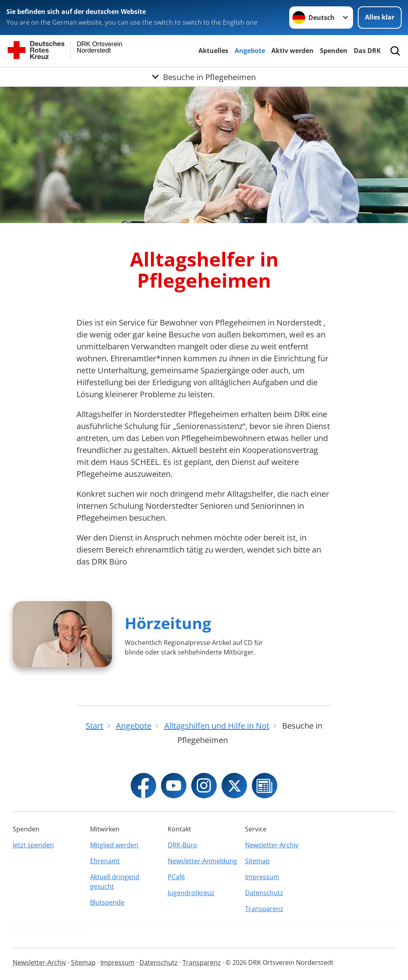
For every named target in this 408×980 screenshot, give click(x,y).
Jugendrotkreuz (191, 893)
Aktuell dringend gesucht (115, 882)
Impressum (262, 877)
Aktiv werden (292, 51)
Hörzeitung (168, 623)
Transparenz (264, 909)
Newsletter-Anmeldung (202, 861)
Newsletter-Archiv (272, 845)
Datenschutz (264, 893)
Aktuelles (213, 51)
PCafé (176, 877)
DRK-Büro (182, 845)
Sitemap (257, 861)
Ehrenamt (105, 861)
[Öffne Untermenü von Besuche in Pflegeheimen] (204, 77)
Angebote (250, 51)
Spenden (334, 51)
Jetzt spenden (33, 845)
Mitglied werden (114, 845)
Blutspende (107, 902)
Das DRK (367, 51)
